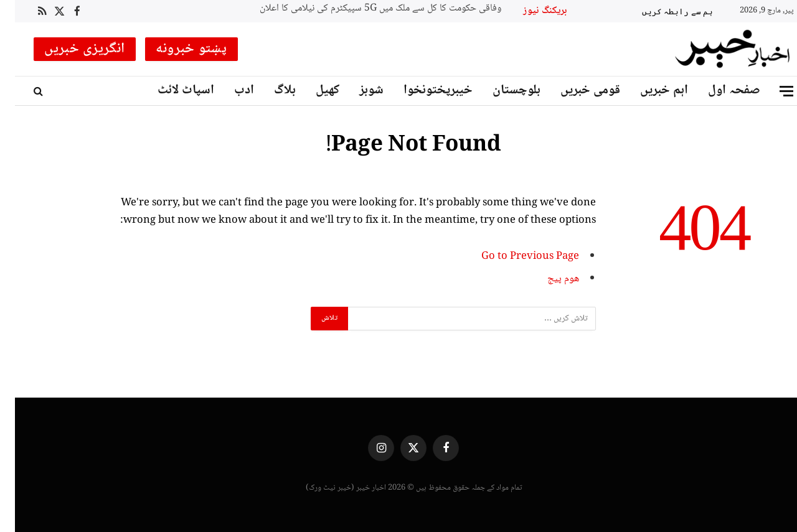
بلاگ (270, 91)
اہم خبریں (649, 91)
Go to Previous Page (515, 257)
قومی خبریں (575, 91)
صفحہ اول (719, 91)
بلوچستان (502, 91)
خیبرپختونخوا (423, 91)
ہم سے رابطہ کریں (663, 11)
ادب (229, 91)
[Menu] (771, 91)
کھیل (313, 91)
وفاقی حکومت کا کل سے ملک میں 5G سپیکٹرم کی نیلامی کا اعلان (365, 9)
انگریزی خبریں (70, 49)
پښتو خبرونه (177, 49)
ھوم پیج (548, 279)
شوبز (356, 91)
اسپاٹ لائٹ (171, 91)
